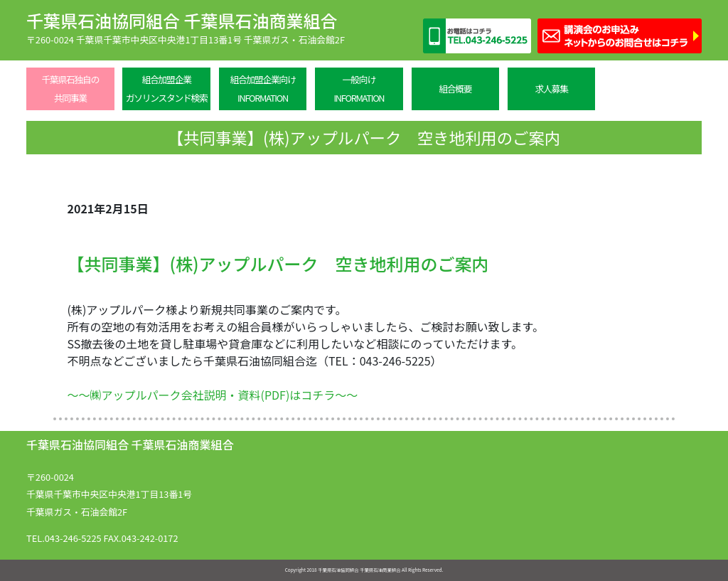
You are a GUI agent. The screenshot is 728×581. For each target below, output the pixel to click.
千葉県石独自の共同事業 (70, 89)
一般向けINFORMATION (359, 89)
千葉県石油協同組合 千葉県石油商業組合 (182, 20)
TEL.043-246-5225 (64, 538)
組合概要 (455, 89)
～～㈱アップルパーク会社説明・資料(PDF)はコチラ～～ (213, 395)
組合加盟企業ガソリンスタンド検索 (167, 89)
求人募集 (552, 89)
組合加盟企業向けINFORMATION (262, 89)
